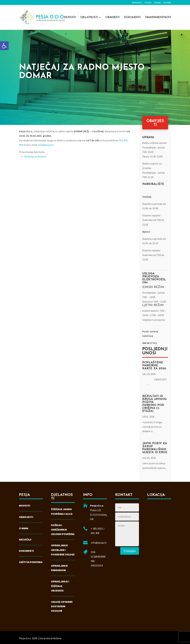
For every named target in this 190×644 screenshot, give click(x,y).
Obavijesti (112, 17)
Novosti (70, 17)
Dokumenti (132, 17)
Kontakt (167, 3)
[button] (4, 46)
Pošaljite (130, 551)
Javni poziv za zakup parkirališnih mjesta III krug (155, 448)
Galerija (157, 3)
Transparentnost (158, 17)
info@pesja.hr (46, 145)
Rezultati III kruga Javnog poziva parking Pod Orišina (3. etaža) (154, 404)
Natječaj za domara (35, 156)
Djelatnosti (89, 17)
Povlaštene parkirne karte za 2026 (154, 366)
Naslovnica (137, 3)
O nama (148, 3)
